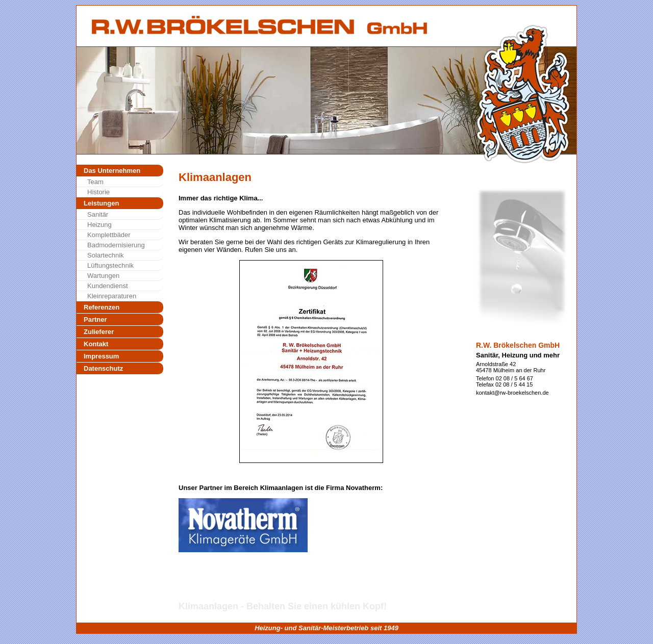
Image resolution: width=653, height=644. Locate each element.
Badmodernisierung (116, 245)
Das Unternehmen (112, 171)
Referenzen (102, 307)
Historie (98, 192)
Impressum (101, 356)
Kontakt (96, 344)
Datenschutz (103, 368)
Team (95, 182)
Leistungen (101, 203)
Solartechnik (106, 255)
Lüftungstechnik (110, 265)
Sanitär (98, 214)
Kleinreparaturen (112, 296)
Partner (95, 319)
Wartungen (103, 276)
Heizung (99, 225)
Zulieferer (99, 332)
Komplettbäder (109, 235)
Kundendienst (108, 286)
